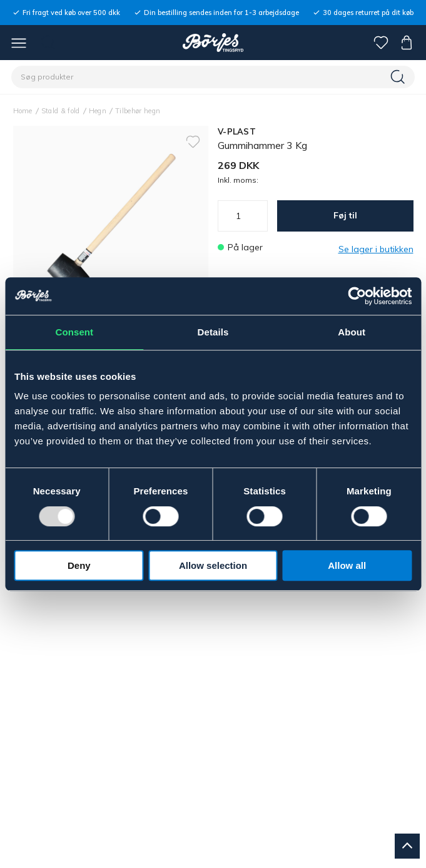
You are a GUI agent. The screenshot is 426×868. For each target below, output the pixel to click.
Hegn (98, 111)
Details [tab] (213, 332)
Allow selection (213, 565)
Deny (79, 565)
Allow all (347, 565)
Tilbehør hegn (138, 111)
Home (23, 111)
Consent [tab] (74, 332)
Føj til (345, 215)
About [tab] (352, 332)
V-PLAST (237, 131)
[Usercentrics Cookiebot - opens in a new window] (357, 296)
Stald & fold (61, 111)
